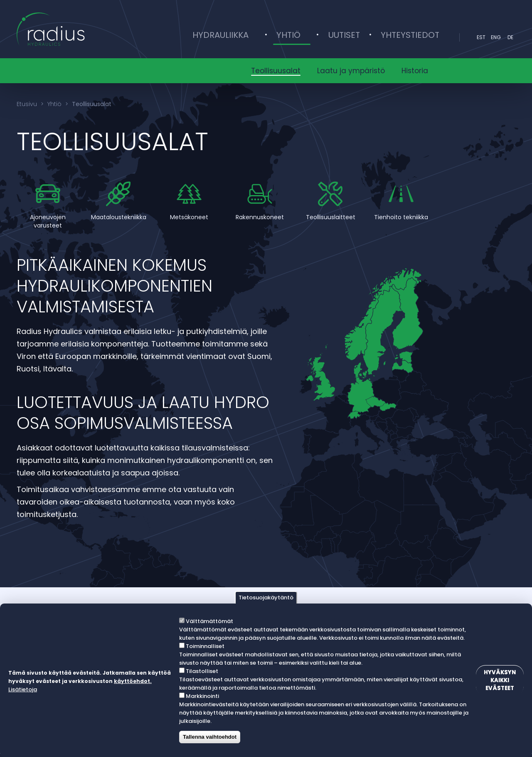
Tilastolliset (200, 671)
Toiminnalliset (203, 646)
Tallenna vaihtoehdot (208, 737)
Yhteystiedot (413, 37)
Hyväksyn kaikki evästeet (495, 680)
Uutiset (354, 37)
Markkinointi (200, 696)
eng (496, 37)
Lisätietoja (62, 689)
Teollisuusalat (276, 71)
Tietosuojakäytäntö (266, 597)
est (481, 37)
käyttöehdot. (27, 690)
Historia (415, 71)
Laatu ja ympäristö (351, 71)
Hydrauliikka (258, 37)
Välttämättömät (207, 621)
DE (510, 37)
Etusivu (27, 104)
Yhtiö (312, 37)
